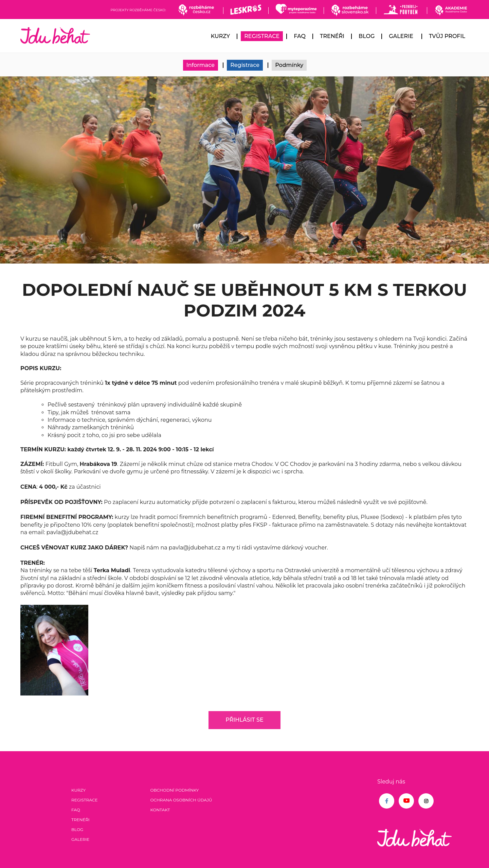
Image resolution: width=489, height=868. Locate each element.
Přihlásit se (244, 720)
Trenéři (332, 36)
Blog (367, 36)
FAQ (300, 36)
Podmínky (289, 65)
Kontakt (160, 810)
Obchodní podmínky (174, 790)
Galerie (401, 36)
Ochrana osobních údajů (181, 800)
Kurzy (221, 36)
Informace (201, 65)
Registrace (262, 36)
